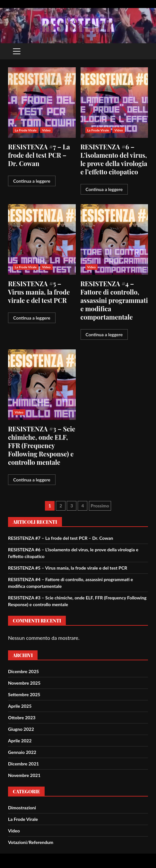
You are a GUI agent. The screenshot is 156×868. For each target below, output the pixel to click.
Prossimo (100, 506)
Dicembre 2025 (23, 671)
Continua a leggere (32, 181)
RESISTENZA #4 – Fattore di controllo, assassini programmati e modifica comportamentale (114, 239)
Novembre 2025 (24, 683)
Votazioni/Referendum (31, 842)
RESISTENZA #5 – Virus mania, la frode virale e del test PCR (42, 239)
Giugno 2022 (21, 729)
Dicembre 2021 (23, 764)
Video (46, 130)
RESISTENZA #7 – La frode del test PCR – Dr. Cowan (42, 103)
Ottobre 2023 (22, 718)
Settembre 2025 (24, 694)
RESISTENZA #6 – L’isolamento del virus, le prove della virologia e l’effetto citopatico (114, 103)
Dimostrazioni (22, 808)
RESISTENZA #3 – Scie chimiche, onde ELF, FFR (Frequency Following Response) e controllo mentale (42, 385)
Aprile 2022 (20, 741)
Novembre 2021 (24, 775)
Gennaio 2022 (22, 752)
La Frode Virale (26, 130)
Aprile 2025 (20, 706)
